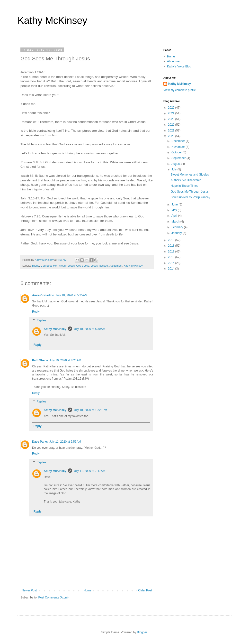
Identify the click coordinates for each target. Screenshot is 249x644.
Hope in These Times (184, 186)
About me (173, 61)
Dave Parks (40, 442)
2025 (172, 108)
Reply (36, 312)
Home (88, 590)
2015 (172, 263)
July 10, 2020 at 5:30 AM (89, 329)
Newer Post (29, 590)
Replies (41, 320)
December (179, 141)
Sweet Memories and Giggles (190, 175)
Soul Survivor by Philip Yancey (190, 197)
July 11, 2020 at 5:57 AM (65, 442)
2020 (172, 136)
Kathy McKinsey (52, 20)
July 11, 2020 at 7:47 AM (89, 471)
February (178, 227)
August (176, 164)
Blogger (142, 632)
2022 (172, 125)
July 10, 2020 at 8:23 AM (65, 360)
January (177, 233)
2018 (172, 246)
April (175, 216)
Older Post (145, 590)
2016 (172, 257)
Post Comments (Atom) (53, 597)
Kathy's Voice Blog (179, 66)
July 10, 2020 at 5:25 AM (71, 295)
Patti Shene (40, 360)
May (175, 210)
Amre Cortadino (43, 295)
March (176, 222)
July (174, 169)
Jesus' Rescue (99, 266)
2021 (172, 131)
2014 (172, 269)
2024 (172, 113)
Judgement (116, 266)
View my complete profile (180, 90)
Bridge (35, 266)
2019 (172, 240)
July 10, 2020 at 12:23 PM (90, 410)
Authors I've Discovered (186, 180)
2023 (172, 119)
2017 (172, 252)
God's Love (83, 266)
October (177, 152)
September (179, 158)
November (179, 147)
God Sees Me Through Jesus (58, 266)
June (175, 205)
